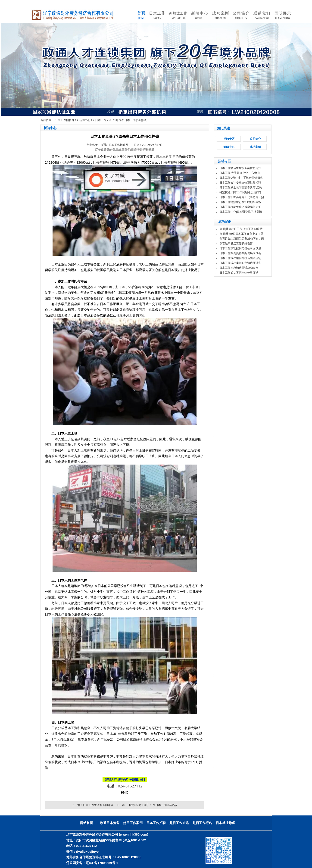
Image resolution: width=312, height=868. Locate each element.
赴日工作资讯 (179, 823)
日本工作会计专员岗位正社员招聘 (240, 183)
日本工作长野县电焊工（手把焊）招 (242, 197)
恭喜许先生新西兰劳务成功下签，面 (242, 239)
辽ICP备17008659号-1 (102, 863)
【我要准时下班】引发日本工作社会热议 (153, 805)
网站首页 (87, 823)
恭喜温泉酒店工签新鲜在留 (236, 244)
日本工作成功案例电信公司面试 (239, 273)
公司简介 (255, 139)
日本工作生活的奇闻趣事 (98, 805)
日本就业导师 (225, 823)
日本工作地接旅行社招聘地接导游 (240, 202)
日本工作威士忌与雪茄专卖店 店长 (241, 187)
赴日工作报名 (202, 823)
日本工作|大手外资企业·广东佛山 (240, 173)
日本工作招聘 (156, 823)
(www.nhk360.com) (134, 834)
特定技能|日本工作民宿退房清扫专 (241, 192)
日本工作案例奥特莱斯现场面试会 (240, 253)
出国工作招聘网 (65, 120)
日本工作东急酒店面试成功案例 (239, 268)
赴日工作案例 (133, 823)
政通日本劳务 (110, 823)
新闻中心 (85, 120)
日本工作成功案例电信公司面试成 (240, 248)
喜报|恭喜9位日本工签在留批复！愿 (241, 234)
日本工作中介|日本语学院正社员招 (241, 212)
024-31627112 (130, 786)
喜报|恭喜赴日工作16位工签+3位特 (241, 229)
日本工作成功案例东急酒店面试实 (240, 263)
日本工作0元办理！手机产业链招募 (241, 178)
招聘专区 (229, 139)
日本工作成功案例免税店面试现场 (240, 258)
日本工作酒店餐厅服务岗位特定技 (240, 168)
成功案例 (255, 147)
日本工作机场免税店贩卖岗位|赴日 (241, 207)
